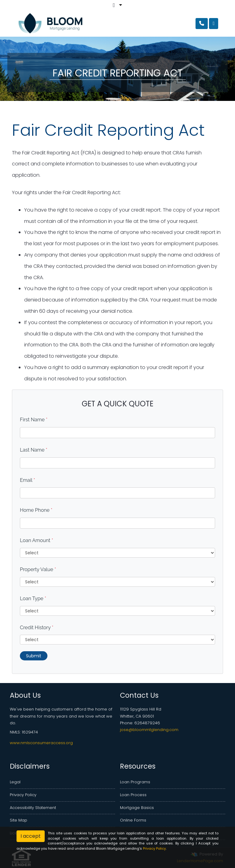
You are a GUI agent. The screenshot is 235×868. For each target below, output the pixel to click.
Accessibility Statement (33, 808)
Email (28, 480)
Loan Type (33, 598)
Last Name (34, 450)
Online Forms (133, 820)
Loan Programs (135, 782)
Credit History (37, 628)
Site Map (19, 820)
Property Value (38, 569)
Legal (15, 782)
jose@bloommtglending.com (149, 730)
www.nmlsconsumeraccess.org (41, 743)
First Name (34, 420)
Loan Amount (37, 540)
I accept (31, 836)
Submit (34, 656)
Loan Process (133, 795)
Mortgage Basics (137, 808)
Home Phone (36, 510)
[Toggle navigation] (214, 24)
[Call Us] (202, 24)
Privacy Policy (23, 795)
